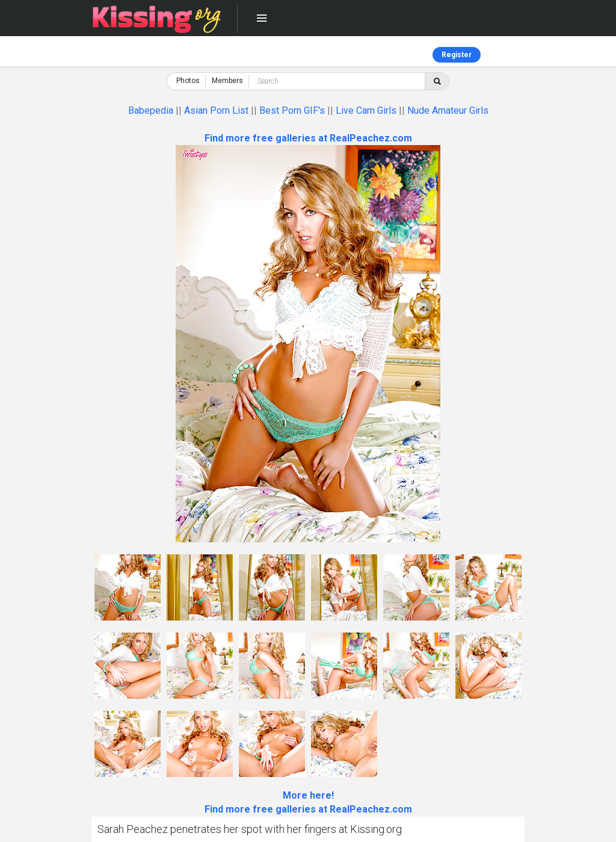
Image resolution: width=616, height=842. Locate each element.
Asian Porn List (216, 110)
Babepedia (151, 110)
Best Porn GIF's (292, 110)
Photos (188, 81)
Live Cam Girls (366, 110)
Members (227, 81)
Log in (515, 55)
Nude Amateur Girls (448, 110)
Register (457, 55)
